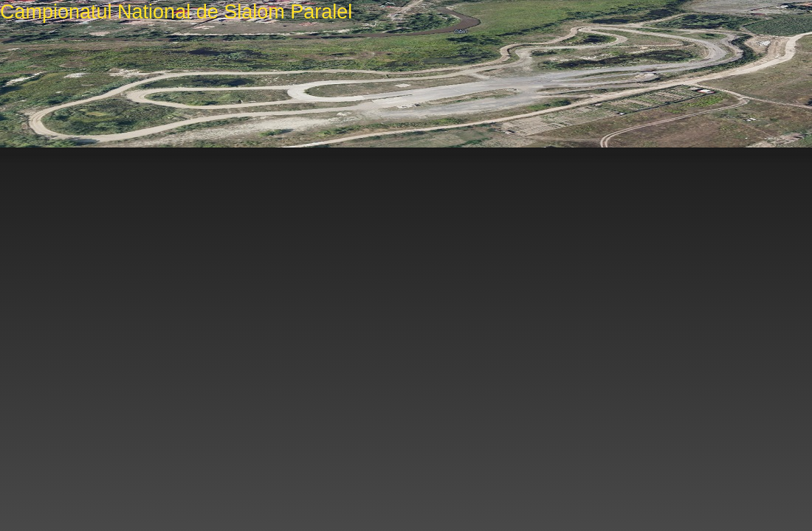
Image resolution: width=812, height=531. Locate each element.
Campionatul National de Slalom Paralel (176, 12)
